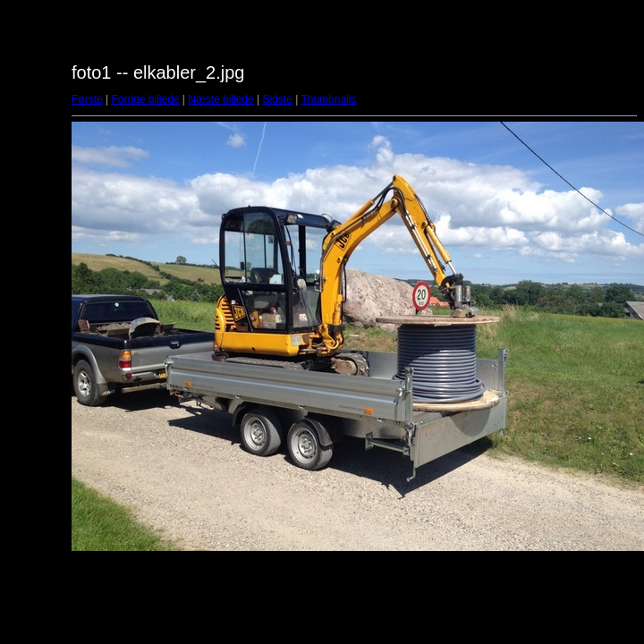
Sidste (277, 99)
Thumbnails (328, 99)
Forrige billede (145, 99)
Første (87, 99)
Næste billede (220, 99)
